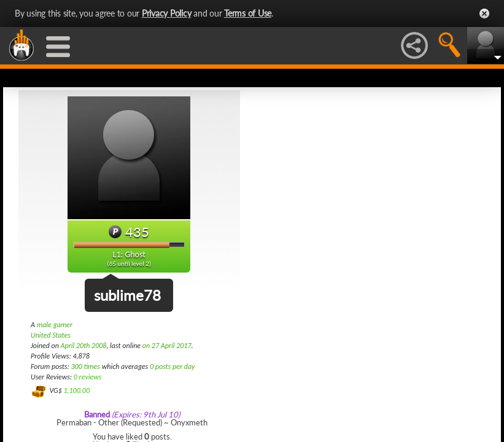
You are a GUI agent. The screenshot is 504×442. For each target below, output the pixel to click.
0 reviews (88, 377)
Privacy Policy (167, 13)
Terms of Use (248, 13)
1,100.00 (76, 390)
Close (484, 14)
